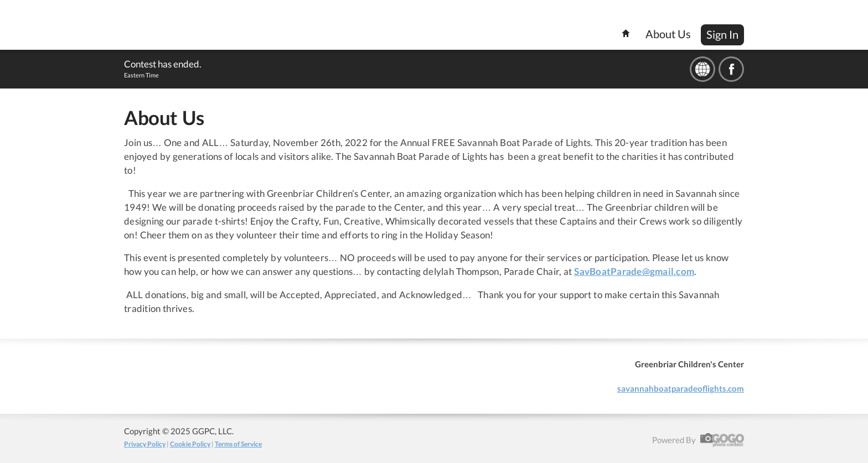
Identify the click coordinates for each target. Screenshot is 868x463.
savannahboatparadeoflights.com (681, 388)
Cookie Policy (190, 444)
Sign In (722, 34)
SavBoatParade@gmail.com (634, 272)
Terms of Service (238, 444)
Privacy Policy (145, 444)
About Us (668, 34)
